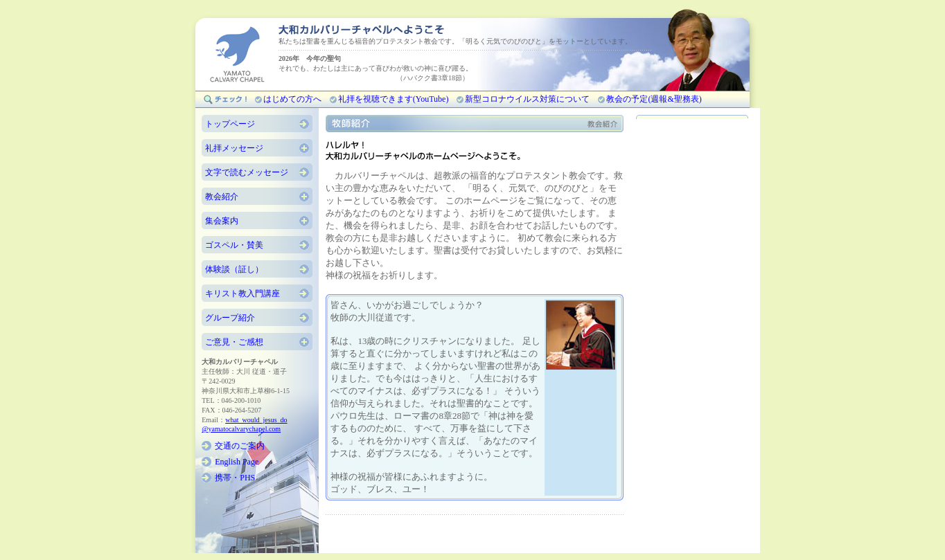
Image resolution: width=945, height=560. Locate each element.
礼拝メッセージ (234, 148)
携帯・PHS (235, 478)
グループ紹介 (230, 318)
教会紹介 (222, 197)
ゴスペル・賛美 (234, 245)
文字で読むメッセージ (247, 172)
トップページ (230, 124)
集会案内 (222, 221)
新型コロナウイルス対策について (527, 99)
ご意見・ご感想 (234, 342)
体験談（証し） (234, 269)
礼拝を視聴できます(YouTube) (394, 99)
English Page (237, 462)
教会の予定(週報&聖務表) (654, 99)
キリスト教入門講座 (242, 293)
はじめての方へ (292, 99)
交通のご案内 (240, 446)
